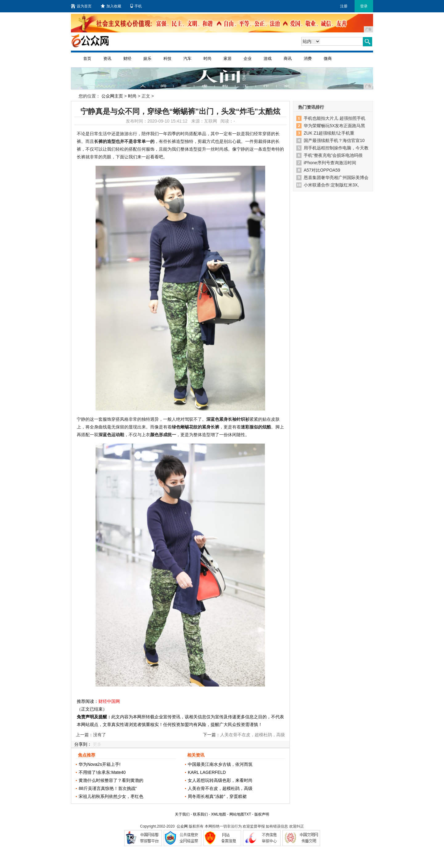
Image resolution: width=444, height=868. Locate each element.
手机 (136, 6)
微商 (328, 58)
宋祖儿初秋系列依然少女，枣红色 (111, 796)
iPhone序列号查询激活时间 (330, 163)
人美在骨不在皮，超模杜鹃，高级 (220, 788)
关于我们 (182, 814)
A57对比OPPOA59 (322, 170)
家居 (228, 58)
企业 (248, 58)
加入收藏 (111, 6)
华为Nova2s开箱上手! (99, 764)
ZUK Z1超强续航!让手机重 (329, 133)
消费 (308, 58)
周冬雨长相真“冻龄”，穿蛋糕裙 (217, 796)
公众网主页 (112, 96)
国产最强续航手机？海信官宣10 (334, 140)
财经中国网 (109, 701)
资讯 (107, 58)
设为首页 (81, 6)
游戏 (268, 58)
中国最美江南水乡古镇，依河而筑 (220, 764)
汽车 (187, 58)
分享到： (83, 744)
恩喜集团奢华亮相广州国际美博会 (336, 177)
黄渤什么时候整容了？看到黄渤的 (111, 780)
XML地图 (218, 814)
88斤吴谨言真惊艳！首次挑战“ (108, 788)
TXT (248, 814)
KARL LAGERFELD (207, 772)
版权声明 (262, 814)
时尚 (208, 58)
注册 (344, 6)
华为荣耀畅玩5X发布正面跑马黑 (334, 126)
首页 (87, 58)
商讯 (288, 58)
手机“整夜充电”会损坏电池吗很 (333, 155)
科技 (167, 58)
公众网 (182, 826)
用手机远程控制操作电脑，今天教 (336, 148)
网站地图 (237, 814)
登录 (364, 6)
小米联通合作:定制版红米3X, (331, 185)
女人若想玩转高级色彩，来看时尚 (220, 780)
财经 (127, 58)
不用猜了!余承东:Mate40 (102, 772)
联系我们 (200, 814)
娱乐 (147, 58)
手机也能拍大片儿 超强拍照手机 (335, 118)
